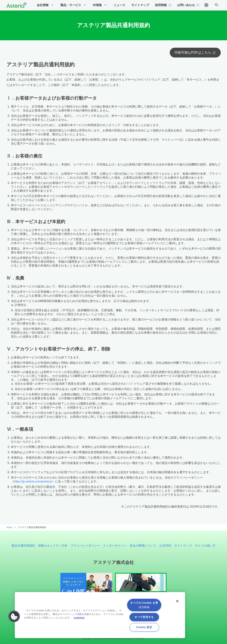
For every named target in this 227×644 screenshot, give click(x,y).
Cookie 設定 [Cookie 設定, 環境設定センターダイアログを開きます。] (144, 627)
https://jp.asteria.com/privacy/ (33, 481)
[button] (14, 616)
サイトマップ (183, 546)
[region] (100, 615)
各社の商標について (143, 546)
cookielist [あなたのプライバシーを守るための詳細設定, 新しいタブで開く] (79, 618)
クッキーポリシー (115, 546)
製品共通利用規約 (23, 546)
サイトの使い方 (205, 546)
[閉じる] (177, 601)
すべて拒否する (144, 617)
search (217, 5)
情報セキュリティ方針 (53, 546)
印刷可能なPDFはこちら (193, 52)
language (206, 5)
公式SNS (165, 546)
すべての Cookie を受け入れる (144, 605)
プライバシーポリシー (85, 546)
